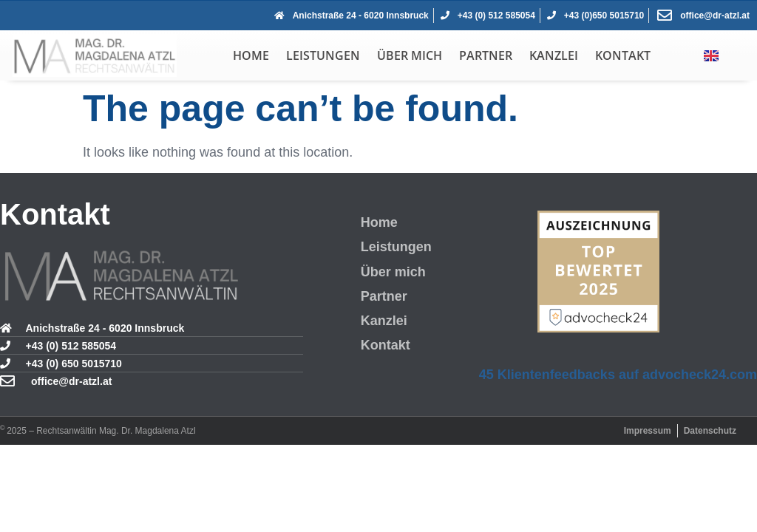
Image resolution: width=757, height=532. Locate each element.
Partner (486, 55)
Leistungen (323, 55)
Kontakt (623, 55)
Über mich (410, 55)
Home (251, 55)
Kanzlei (554, 55)
